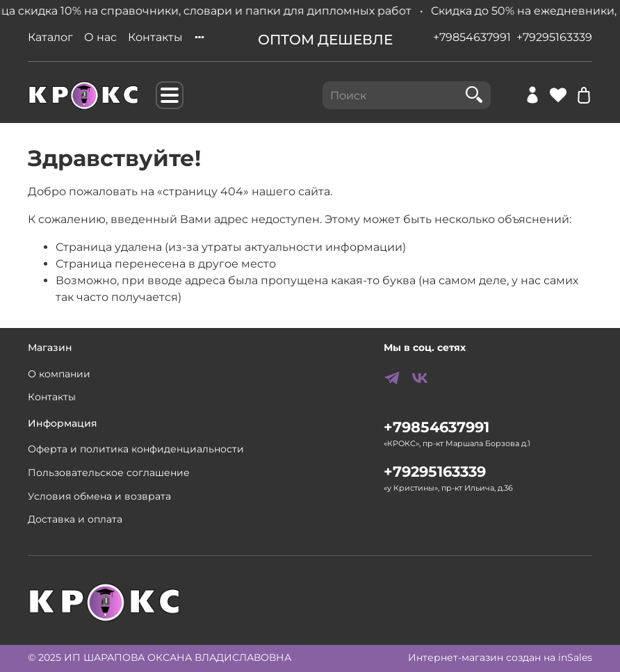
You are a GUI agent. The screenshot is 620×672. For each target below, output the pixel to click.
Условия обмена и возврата (99, 496)
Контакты (155, 37)
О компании (59, 374)
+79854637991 (472, 37)
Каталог (50, 37)
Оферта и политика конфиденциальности (136, 449)
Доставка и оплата (75, 519)
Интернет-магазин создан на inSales (500, 657)
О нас (100, 37)
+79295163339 (554, 37)
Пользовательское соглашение (109, 473)
